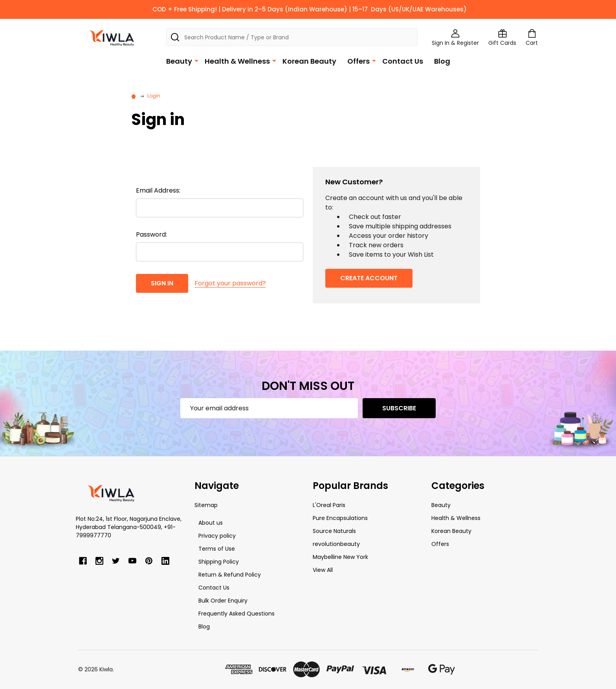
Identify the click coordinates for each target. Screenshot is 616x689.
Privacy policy (217, 536)
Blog (442, 61)
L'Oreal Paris (329, 505)
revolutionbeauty (336, 544)
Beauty (179, 61)
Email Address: (158, 190)
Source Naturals (334, 531)
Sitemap (206, 505)
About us (211, 523)
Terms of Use (217, 549)
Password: (151, 234)
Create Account (369, 278)
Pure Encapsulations (340, 518)
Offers (358, 61)
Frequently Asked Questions (236, 614)
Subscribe (399, 408)
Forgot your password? (230, 283)
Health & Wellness (237, 61)
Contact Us (403, 61)
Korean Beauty (309, 61)
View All (323, 570)
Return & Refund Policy (230, 575)
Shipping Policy (219, 562)
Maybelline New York (340, 557)
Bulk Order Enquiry (223, 601)
